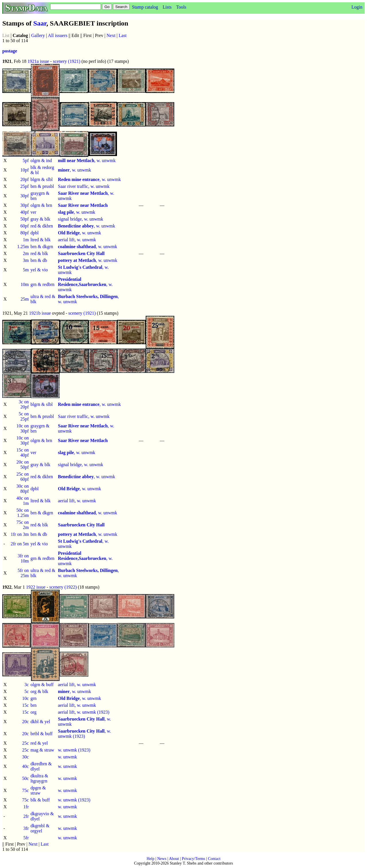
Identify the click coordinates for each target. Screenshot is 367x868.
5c (27, 691)
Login (357, 7)
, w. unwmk (87, 160)
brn (33, 705)
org (33, 712)
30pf (25, 196)
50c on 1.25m (23, 513)
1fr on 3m (20, 534)
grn (33, 698)
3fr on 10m (23, 558)
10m (25, 284)
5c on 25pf (24, 416)
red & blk (39, 253)
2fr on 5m (20, 544)
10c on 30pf (23, 428)
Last (123, 35)
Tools (181, 7)
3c (27, 685)
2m (26, 253)
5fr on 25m (23, 573)
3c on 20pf (24, 404)
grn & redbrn (42, 284)
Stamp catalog (145, 7)
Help (150, 859)
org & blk (39, 691)
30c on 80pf (23, 489)
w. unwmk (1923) (74, 750)
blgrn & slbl (41, 179)
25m (25, 299)
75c (25, 790)
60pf (25, 226)
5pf (26, 160)
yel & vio (39, 270)
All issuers (58, 35)
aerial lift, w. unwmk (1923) (84, 712)
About (174, 859)
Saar (40, 23)
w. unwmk (68, 757)
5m (26, 270)
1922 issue (36, 587)
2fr (26, 816)
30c (25, 757)
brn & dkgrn (42, 247)
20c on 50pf (23, 465)
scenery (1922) (63, 587)
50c (25, 778)
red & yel (39, 743)
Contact (214, 859)
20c (25, 722)
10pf (25, 170)
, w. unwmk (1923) (84, 734)
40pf (25, 212)
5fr (26, 838)
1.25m (23, 247)
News (162, 859)
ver (33, 212)
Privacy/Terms (193, 859)
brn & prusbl (42, 186)
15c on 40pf (23, 453)
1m (26, 240)
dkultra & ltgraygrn (39, 778)
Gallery (38, 35)
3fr (26, 828)
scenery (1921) (67, 61)
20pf (25, 179)
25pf (25, 186)
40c (25, 766)
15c (25, 705)
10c (25, 698)
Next (111, 35)
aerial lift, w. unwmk (77, 240)
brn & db (39, 260)
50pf (25, 219)
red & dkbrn (42, 226)
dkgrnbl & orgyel (40, 828)
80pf (25, 233)
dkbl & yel (40, 722)
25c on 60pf (23, 477)
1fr (26, 807)
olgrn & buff (42, 685)
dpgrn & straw (38, 790)
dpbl (34, 233)
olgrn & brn (41, 205)
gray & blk (40, 219)
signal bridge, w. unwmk (81, 219)
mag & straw (42, 750)
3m (26, 260)
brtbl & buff (41, 734)
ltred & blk (40, 240)
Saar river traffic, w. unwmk (84, 186)
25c (25, 743)
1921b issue (40, 313)
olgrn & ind (41, 160)
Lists (167, 7)
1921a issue (38, 61)
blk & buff (40, 800)
